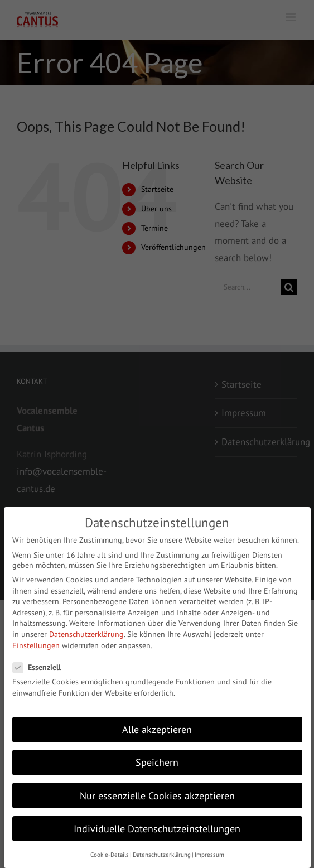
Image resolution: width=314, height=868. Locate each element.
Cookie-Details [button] (110, 855)
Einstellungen (36, 645)
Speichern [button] (157, 762)
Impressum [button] (209, 855)
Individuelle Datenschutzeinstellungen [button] (157, 829)
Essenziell (41, 667)
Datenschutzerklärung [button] (162, 855)
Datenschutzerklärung (86, 634)
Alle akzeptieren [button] (157, 729)
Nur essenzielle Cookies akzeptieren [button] (157, 796)
